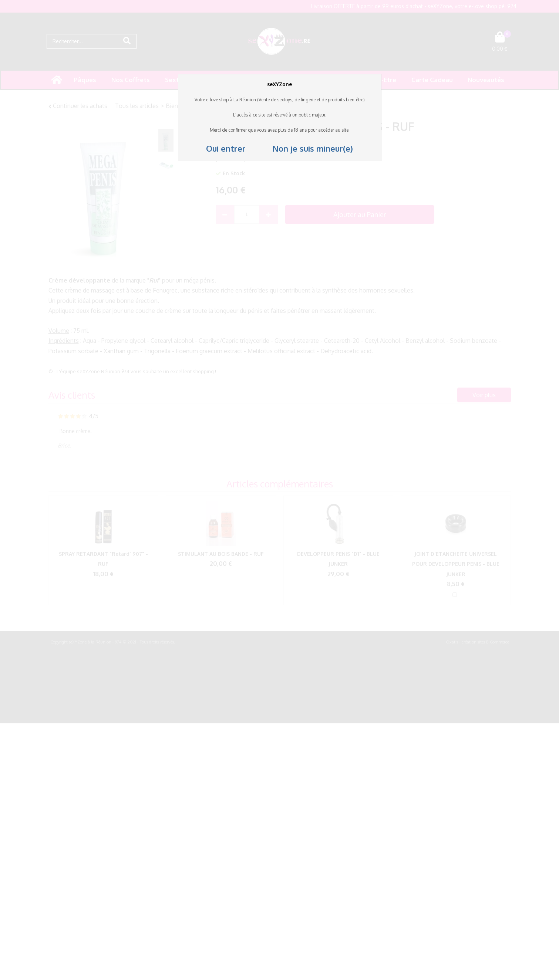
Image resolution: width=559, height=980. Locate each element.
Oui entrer (227, 148)
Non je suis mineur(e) (300, 148)
